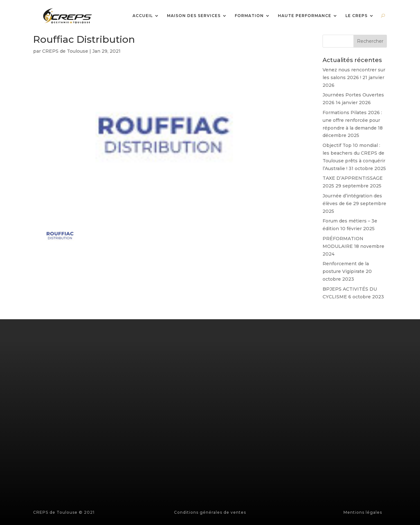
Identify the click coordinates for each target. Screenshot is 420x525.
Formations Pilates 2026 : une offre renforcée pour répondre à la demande (352, 120)
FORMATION (249, 16)
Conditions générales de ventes (210, 512)
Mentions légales (363, 512)
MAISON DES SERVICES (194, 16)
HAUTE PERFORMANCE (305, 16)
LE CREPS (356, 16)
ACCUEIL (143, 16)
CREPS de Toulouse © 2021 (64, 512)
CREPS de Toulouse (65, 51)
